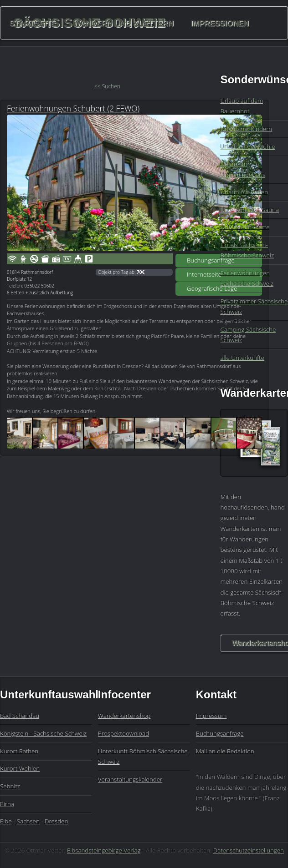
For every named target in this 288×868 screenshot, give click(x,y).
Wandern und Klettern (123, 23)
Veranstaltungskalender (130, 779)
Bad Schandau (20, 716)
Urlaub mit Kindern (246, 129)
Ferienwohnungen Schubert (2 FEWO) (73, 108)
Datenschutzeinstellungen (249, 850)
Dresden (56, 821)
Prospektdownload (123, 733)
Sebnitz (10, 786)
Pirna (7, 804)
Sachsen (28, 821)
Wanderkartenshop (124, 716)
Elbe (6, 821)
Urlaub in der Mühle (247, 146)
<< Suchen (107, 86)
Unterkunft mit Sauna (249, 210)
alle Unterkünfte (242, 358)
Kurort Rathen (19, 751)
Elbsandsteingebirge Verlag (104, 850)
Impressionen (220, 23)
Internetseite (204, 274)
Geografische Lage (212, 288)
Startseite (33, 23)
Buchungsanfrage (211, 260)
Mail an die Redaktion (225, 751)
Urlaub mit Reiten (244, 192)
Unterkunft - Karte (245, 227)
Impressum (211, 716)
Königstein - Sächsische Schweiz (43, 733)
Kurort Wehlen (20, 768)
